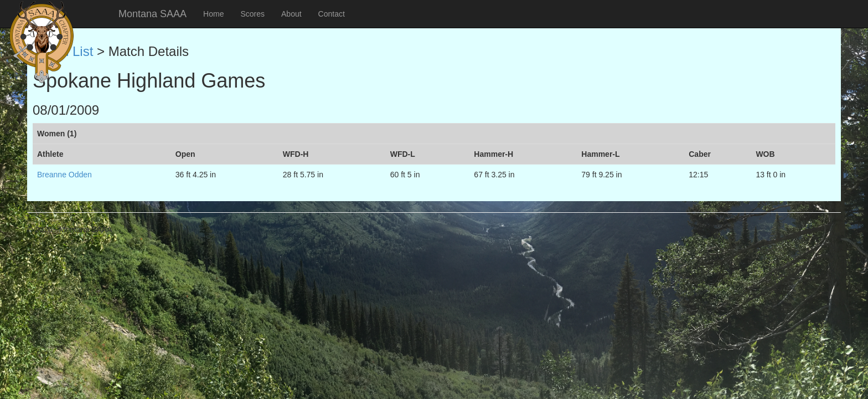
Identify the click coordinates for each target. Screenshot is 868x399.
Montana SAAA (153, 14)
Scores (252, 14)
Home (213, 14)
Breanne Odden (64, 175)
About (291, 14)
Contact (332, 14)
